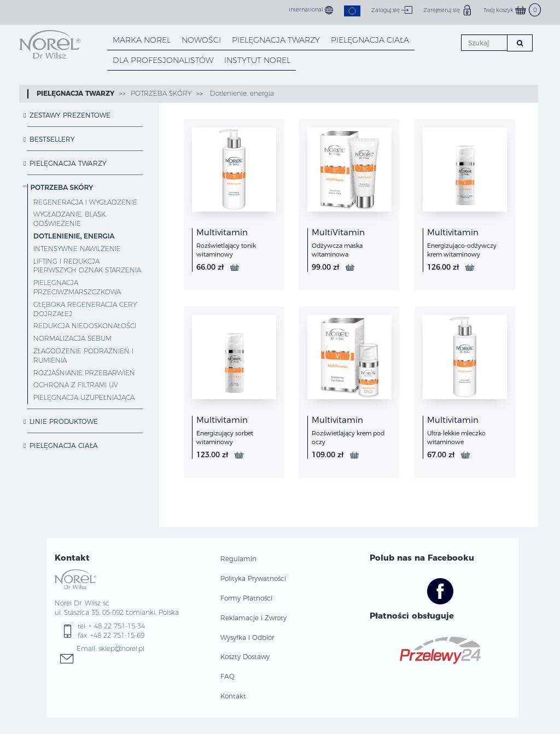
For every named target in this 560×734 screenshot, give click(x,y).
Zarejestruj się (448, 10)
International (311, 10)
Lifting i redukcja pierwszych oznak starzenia (87, 266)
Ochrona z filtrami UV (76, 385)
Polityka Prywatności (253, 578)
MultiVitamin (338, 232)
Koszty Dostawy (245, 657)
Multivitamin (222, 232)
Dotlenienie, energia (241, 93)
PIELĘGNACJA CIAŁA (370, 40)
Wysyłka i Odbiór (247, 637)
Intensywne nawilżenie (77, 249)
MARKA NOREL (142, 40)
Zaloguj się (392, 10)
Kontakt (233, 696)
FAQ (227, 676)
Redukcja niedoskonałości (85, 326)
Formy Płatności (246, 598)
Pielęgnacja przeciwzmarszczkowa (77, 287)
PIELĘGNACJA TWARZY (276, 40)
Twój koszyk (512, 10)
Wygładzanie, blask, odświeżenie (70, 219)
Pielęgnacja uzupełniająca (84, 397)
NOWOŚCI (201, 40)
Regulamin (238, 559)
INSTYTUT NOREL (257, 60)
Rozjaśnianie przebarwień (84, 373)
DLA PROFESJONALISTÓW (163, 60)
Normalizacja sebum (72, 338)
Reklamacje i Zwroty (253, 618)
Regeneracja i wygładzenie (85, 202)
